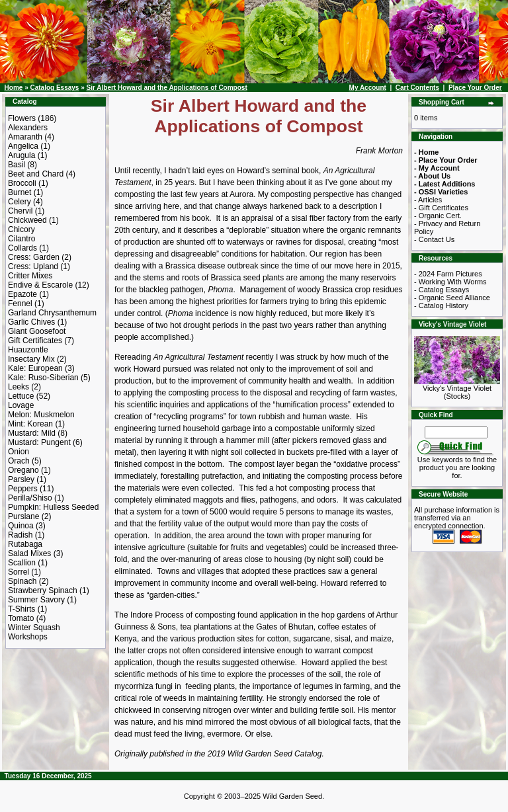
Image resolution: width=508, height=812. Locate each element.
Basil (17, 165)
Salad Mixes (29, 553)
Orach (19, 461)
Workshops (28, 637)
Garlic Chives (31, 322)
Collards (22, 248)
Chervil (20, 211)
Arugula (21, 155)
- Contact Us (434, 239)
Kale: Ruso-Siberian (43, 378)
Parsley (21, 479)
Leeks (19, 387)
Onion (19, 452)
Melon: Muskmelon (41, 415)
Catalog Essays (54, 88)
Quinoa (21, 526)
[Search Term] (456, 432)
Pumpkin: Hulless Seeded (53, 507)
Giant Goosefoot (37, 331)
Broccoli (22, 183)
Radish (20, 535)
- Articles (428, 200)
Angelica (23, 146)
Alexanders (28, 128)
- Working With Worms (450, 282)
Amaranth (25, 137)
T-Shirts (21, 609)
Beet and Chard (36, 174)
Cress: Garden (34, 257)
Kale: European (35, 368)
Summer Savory (36, 600)
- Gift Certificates (441, 208)
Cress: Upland (33, 266)
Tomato (21, 618)
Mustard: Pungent (39, 442)
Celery (20, 202)
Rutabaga (25, 544)
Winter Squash (34, 628)
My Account (368, 88)
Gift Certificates (35, 341)
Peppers (23, 489)
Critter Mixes (30, 276)
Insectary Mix (31, 359)
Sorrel (19, 572)
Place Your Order (475, 88)
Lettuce (21, 396)
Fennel (20, 304)
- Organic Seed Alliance (452, 298)
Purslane (23, 516)
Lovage (21, 405)
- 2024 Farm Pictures (448, 274)
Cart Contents (417, 88)
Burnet (20, 192)
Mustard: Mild (32, 433)
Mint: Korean (30, 424)
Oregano (23, 470)
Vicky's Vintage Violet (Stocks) (457, 389)
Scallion (22, 563)
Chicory (21, 229)
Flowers (22, 118)
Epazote (22, 294)
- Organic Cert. (438, 216)
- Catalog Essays (442, 290)
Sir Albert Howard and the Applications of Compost (167, 88)
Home (14, 88)
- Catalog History (441, 305)
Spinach (22, 581)
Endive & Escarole (40, 285)
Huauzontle (28, 350)
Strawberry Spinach (43, 590)
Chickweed (27, 220)
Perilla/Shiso (30, 498)
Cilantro (21, 239)
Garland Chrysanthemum (52, 313)
